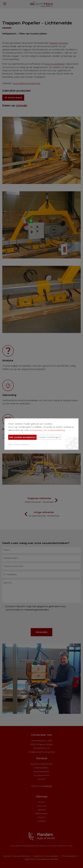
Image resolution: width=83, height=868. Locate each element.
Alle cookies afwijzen (19, 444)
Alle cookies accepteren (22, 437)
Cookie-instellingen (49, 437)
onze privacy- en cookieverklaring (47, 430)
